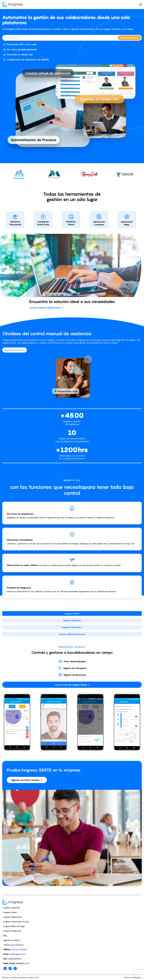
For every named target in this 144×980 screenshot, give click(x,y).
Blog (5, 935)
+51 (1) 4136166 (19, 949)
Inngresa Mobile (72, 613)
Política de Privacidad (132, 977)
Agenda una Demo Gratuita (27, 780)
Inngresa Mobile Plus (12, 931)
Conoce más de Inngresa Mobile (72, 685)
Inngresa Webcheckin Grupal (72, 634)
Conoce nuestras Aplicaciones (46, 308)
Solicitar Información (129, 38)
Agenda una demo (12, 940)
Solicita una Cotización (13, 945)
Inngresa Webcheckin (72, 627)
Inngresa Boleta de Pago (14, 926)
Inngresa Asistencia (72, 620)
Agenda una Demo (15, 350)
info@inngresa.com (17, 954)
